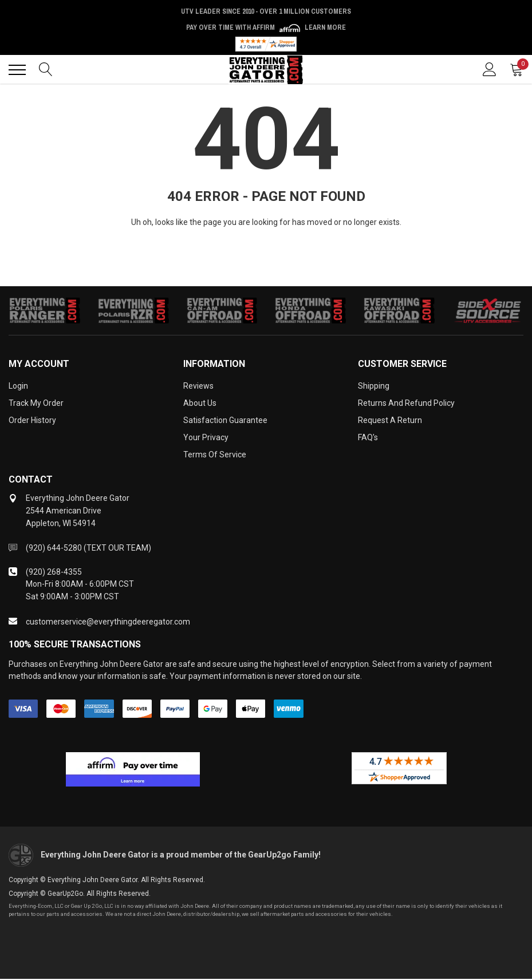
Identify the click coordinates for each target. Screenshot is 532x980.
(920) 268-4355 (54, 572)
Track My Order (36, 403)
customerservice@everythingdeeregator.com (108, 622)
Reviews (198, 386)
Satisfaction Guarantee (225, 420)
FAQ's (368, 437)
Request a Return (390, 420)
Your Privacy (206, 437)
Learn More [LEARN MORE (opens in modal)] (325, 27)
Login (18, 386)
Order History (32, 420)
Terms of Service (215, 455)
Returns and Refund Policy (406, 403)
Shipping (374, 386)
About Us (200, 403)
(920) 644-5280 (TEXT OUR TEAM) (88, 548)
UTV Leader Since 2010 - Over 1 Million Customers (266, 11)
